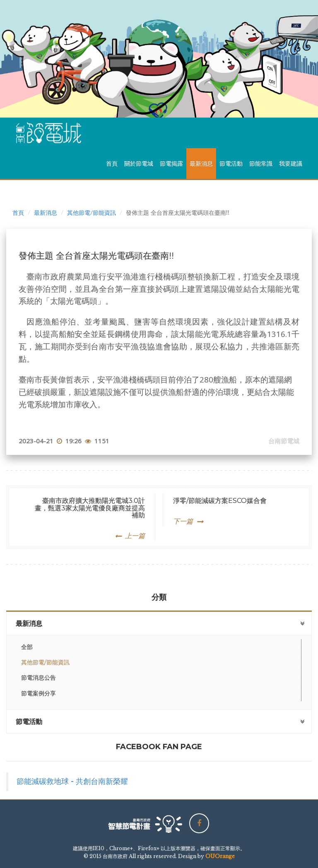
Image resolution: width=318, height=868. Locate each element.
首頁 (112, 164)
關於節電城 (139, 164)
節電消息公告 (39, 678)
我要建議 (291, 164)
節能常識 (261, 164)
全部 (27, 647)
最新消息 (201, 164)
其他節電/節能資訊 (92, 213)
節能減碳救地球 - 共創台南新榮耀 (72, 781)
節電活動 (231, 164)
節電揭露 (171, 164)
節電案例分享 (39, 693)
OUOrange (220, 856)
